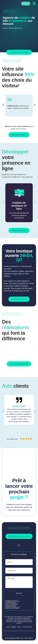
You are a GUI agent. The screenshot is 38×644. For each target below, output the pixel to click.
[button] (3, 105)
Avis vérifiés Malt (13, 439)
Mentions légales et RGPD (12, 638)
